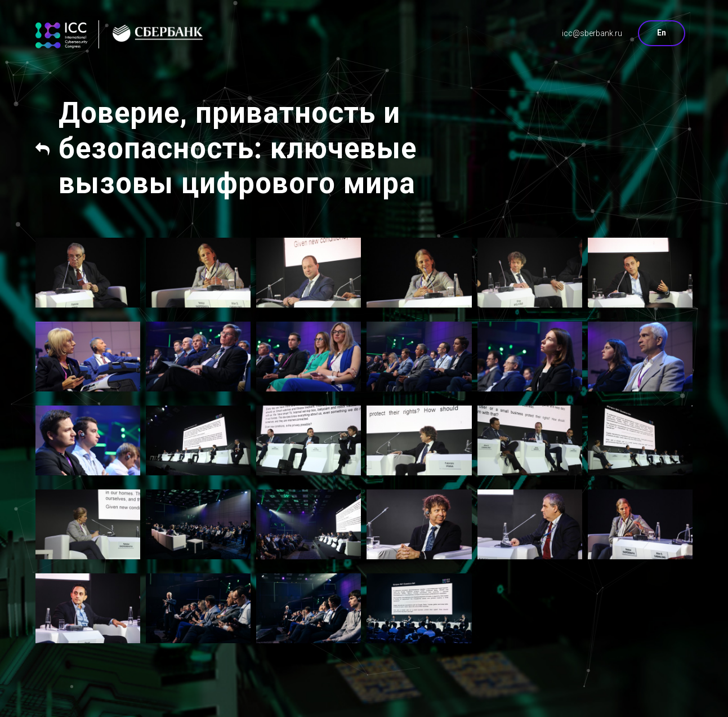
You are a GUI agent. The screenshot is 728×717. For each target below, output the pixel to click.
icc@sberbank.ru (592, 33)
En (662, 33)
